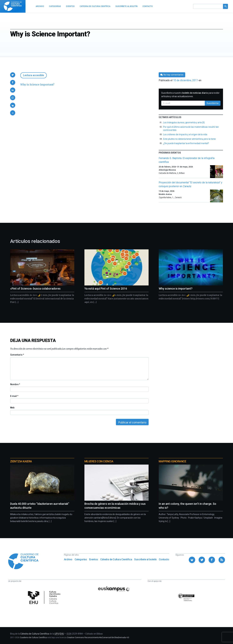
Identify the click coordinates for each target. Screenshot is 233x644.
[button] (13, 75)
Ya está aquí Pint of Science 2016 (106, 289)
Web (12, 408)
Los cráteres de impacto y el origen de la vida (185, 134)
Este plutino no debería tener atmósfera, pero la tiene (189, 139)
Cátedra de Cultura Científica (116, 559)
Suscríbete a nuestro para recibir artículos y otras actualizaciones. (190, 95)
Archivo (68, 559)
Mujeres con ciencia (99, 461)
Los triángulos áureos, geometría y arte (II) (184, 122)
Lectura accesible (34, 75)
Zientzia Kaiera (21, 461)
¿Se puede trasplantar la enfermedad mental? (186, 143)
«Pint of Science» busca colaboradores (35, 289)
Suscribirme (213, 103)
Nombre (15, 384)
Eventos (94, 559)
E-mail (14, 396)
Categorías (81, 559)
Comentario (17, 355)
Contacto (164, 559)
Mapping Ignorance (172, 461)
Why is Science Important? (37, 84)
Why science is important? (176, 289)
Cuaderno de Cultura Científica (33, 638)
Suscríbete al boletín (145, 559)
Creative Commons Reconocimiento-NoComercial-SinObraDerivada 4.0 (98, 638)
